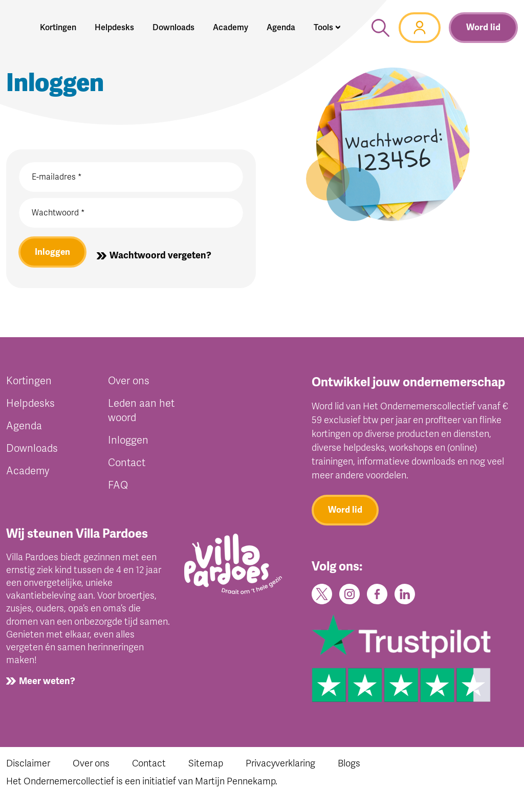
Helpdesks (30, 406)
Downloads (32, 451)
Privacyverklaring (280, 769)
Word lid (483, 27)
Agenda (24, 429)
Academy (28, 474)
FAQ (118, 488)
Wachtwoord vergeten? (162, 257)
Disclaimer (28, 769)
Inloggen (53, 253)
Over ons (129, 383)
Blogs (349, 769)
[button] (327, 28)
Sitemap (206, 769)
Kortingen (29, 383)
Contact (127, 465)
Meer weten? (47, 684)
